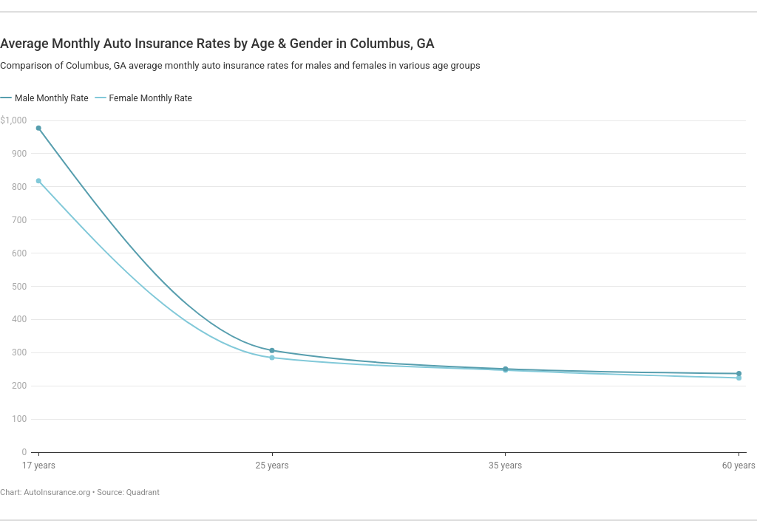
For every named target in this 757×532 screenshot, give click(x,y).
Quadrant (143, 492)
